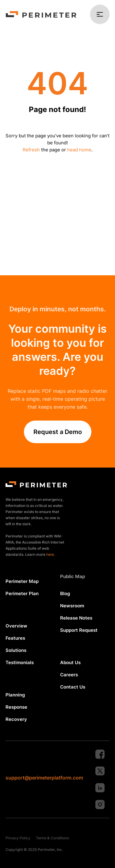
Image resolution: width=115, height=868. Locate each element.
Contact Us (73, 687)
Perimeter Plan (22, 593)
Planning (15, 695)
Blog (65, 593)
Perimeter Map (22, 581)
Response (16, 707)
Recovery (16, 719)
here (50, 554)
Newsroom (72, 606)
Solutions (16, 650)
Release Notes (76, 618)
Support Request (79, 630)
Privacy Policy (18, 838)
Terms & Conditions (52, 838)
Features (15, 638)
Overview (16, 626)
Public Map (73, 576)
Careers (69, 675)
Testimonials (20, 662)
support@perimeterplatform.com (44, 778)
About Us (70, 662)
